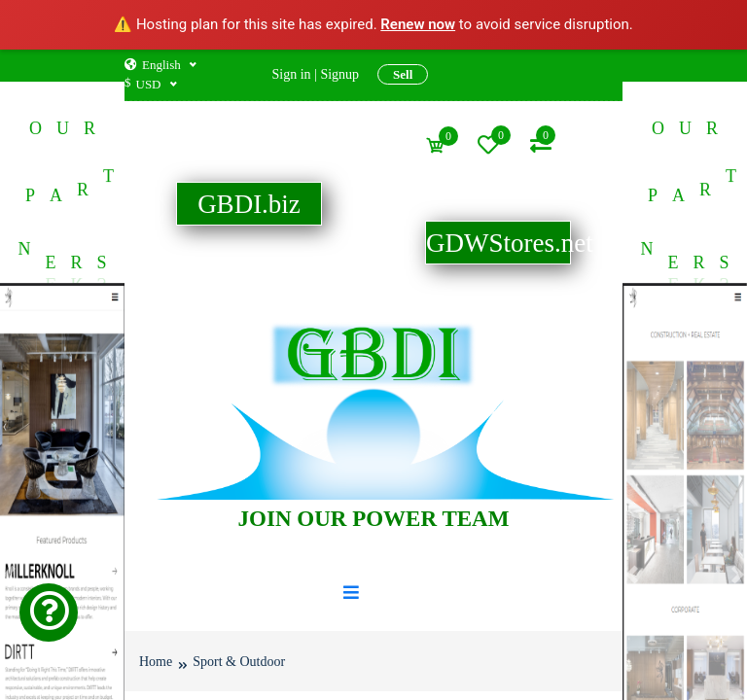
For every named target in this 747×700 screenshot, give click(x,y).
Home (156, 661)
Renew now (418, 24)
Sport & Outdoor (239, 661)
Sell (403, 74)
